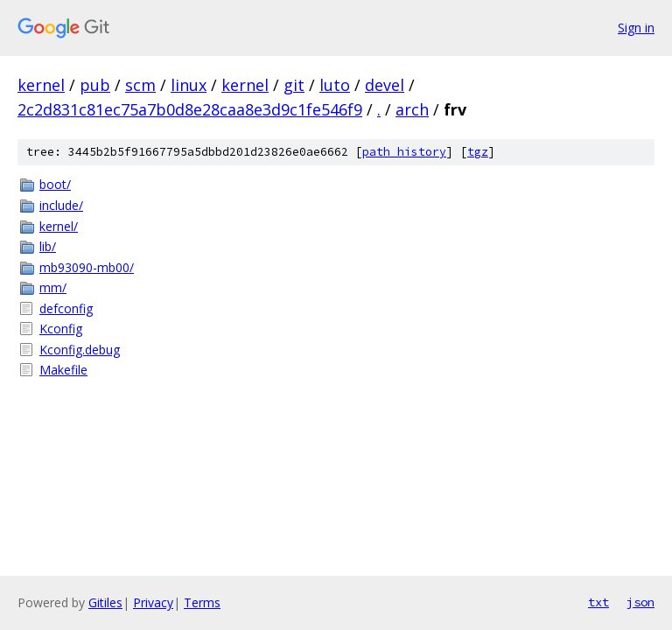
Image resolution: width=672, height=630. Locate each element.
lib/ (48, 246)
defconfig (66, 308)
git (294, 85)
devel (385, 85)
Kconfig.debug (80, 350)
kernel (41, 85)
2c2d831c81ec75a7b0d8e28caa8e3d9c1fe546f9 (190, 109)
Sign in (636, 28)
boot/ (55, 184)
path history (404, 152)
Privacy (153, 602)
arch (412, 109)
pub (95, 85)
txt (598, 602)
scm (140, 85)
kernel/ (59, 226)
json (640, 602)
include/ (61, 205)
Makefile (63, 370)
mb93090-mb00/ (87, 267)
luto (335, 85)
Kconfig (61, 329)
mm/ (53, 287)
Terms (202, 602)
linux (189, 85)
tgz (478, 152)
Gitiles (105, 602)
